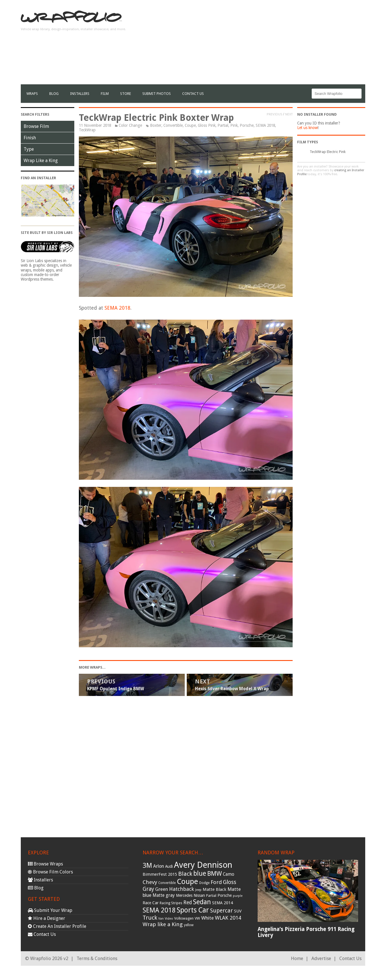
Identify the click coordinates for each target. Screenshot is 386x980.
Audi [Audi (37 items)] (169, 866)
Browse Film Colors (50, 872)
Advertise (321, 958)
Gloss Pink (207, 125)
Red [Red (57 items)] (188, 903)
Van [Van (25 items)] (161, 919)
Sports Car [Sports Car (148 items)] (193, 910)
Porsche (247, 125)
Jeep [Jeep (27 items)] (198, 890)
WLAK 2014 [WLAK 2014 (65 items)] (228, 918)
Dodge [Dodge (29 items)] (204, 883)
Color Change (130, 125)
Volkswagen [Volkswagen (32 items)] (184, 918)
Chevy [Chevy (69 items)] (150, 882)
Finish (30, 138)
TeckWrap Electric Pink (328, 152)
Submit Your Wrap (50, 910)
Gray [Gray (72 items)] (148, 889)
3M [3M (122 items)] (147, 865)
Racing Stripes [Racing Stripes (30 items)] (171, 903)
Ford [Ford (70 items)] (216, 882)
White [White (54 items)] (208, 918)
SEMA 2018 (265, 125)
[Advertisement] (262, 44)
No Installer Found (317, 114)
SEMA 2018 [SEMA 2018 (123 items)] (159, 910)
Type (29, 149)
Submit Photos (157, 94)
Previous (274, 114)
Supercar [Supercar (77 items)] (221, 911)
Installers (80, 94)
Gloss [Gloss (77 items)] (230, 882)
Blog (54, 94)
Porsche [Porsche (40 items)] (225, 895)
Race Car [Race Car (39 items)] (151, 903)
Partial (223, 125)
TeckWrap (87, 130)
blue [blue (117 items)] (200, 873)
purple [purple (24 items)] (238, 896)
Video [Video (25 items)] (169, 919)
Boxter (156, 125)
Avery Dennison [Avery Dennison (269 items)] (203, 865)
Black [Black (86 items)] (185, 874)
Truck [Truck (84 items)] (150, 918)
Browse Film (36, 126)
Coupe (190, 125)
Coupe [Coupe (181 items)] (187, 881)
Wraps (32, 94)
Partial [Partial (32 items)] (211, 896)
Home (297, 958)
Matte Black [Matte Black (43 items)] (214, 889)
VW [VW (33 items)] (197, 918)
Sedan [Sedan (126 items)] (202, 902)
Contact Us (193, 94)
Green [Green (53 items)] (162, 889)
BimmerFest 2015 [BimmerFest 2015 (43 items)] (160, 874)
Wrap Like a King (41, 161)
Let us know (307, 128)
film (105, 94)
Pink (234, 125)
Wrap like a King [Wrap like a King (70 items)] (163, 924)
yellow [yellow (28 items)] (189, 925)
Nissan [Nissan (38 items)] (199, 895)
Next (289, 114)
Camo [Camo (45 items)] (229, 874)
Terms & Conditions (97, 958)
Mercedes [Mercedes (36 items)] (184, 895)
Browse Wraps (45, 864)
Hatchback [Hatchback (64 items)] (182, 889)
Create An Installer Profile (57, 926)
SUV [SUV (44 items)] (238, 911)
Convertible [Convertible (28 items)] (167, 883)
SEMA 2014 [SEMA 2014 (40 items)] (222, 903)
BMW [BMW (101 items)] (214, 874)
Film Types (308, 142)
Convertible (173, 125)
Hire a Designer (47, 918)
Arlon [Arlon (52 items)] (159, 866)
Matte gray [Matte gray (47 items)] (164, 895)
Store (126, 94)
